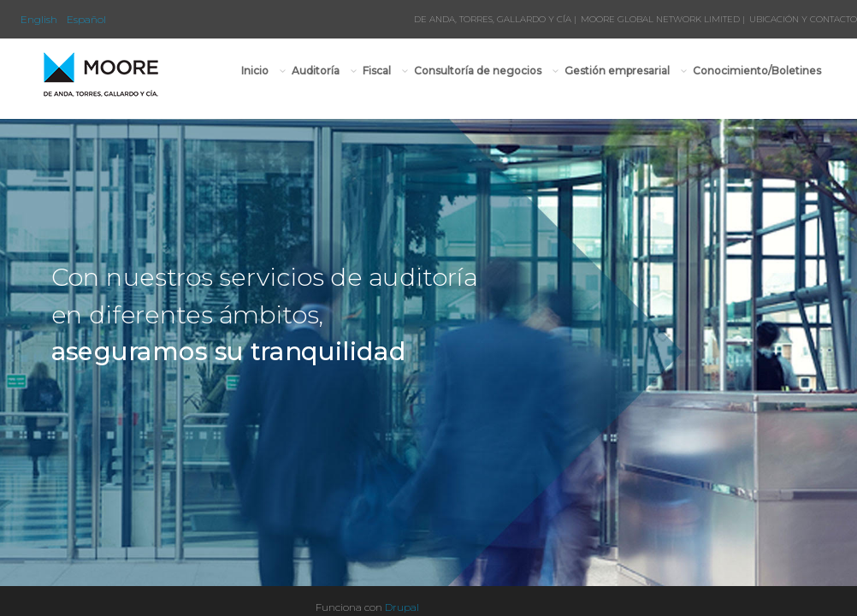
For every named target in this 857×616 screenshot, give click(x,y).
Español (86, 19)
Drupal (402, 607)
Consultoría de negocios (478, 71)
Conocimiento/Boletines (757, 71)
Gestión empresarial (618, 71)
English (39, 19)
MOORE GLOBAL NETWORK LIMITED (660, 19)
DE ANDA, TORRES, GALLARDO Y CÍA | (495, 19)
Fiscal (377, 71)
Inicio (255, 71)
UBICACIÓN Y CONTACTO (803, 19)
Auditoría (316, 71)
